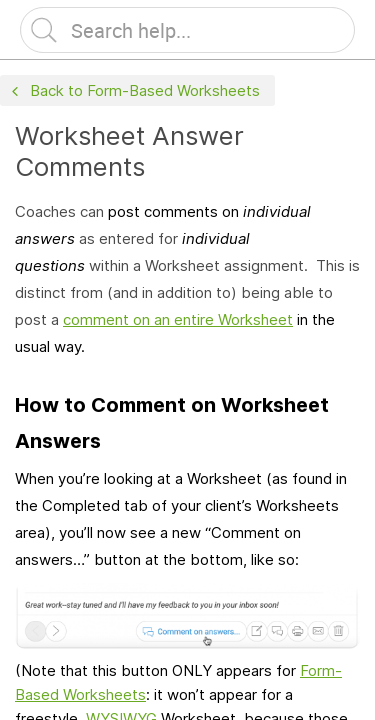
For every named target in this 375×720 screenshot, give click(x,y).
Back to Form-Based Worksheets (133, 91)
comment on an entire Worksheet (178, 319)
